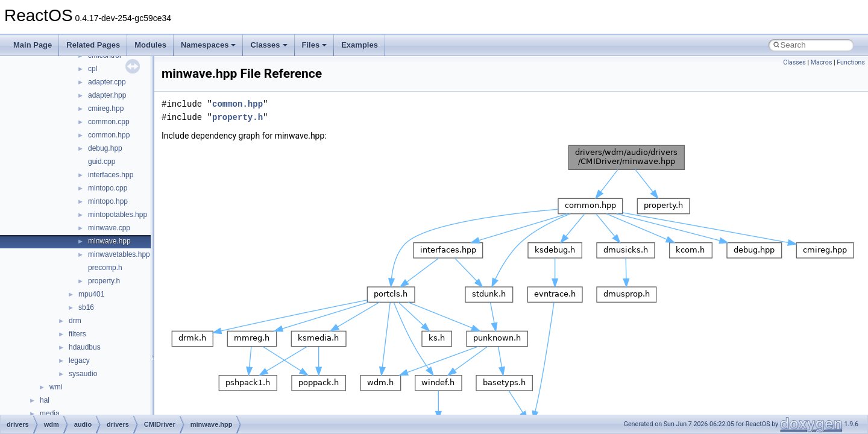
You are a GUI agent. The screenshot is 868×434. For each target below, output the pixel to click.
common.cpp (109, 122)
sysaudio (83, 374)
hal (45, 400)
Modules (150, 45)
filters (77, 334)
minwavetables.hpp (119, 254)
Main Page (33, 45)
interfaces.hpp (111, 175)
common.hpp (109, 135)
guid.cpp (102, 162)
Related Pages (93, 45)
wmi (56, 387)
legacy (79, 360)
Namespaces (209, 45)
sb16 (86, 307)
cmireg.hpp (106, 108)
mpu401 (91, 294)
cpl (93, 69)
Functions (851, 62)
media (50, 414)
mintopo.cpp (108, 188)
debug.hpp (105, 148)
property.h (104, 281)
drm (75, 321)
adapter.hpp (107, 95)
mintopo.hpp (108, 201)
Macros (822, 62)
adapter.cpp (107, 82)
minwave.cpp (109, 228)
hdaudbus (85, 347)
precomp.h (105, 268)
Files (315, 45)
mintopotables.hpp (118, 215)
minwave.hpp (109, 241)
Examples (360, 45)
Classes (269, 45)
